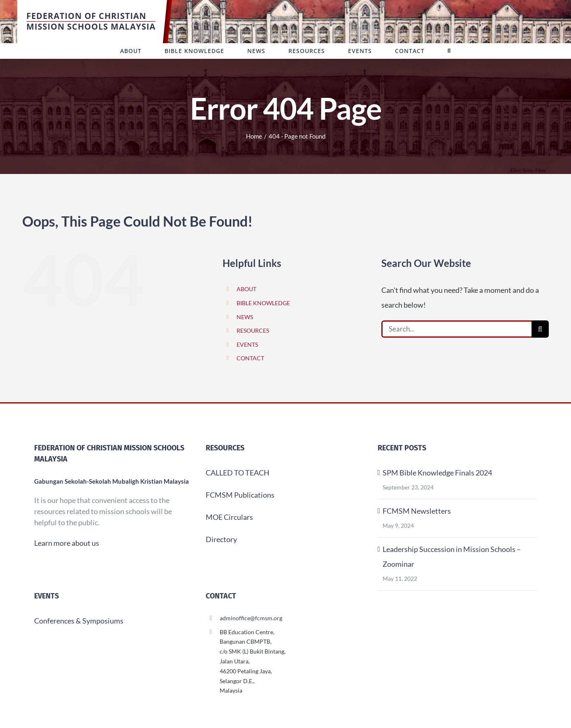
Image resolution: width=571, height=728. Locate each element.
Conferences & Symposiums (79, 621)
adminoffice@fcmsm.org (251, 618)
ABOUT (246, 289)
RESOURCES (253, 330)
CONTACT (250, 358)
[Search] (540, 329)
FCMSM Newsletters (417, 511)
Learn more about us (67, 543)
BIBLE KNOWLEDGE (263, 303)
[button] (449, 51)
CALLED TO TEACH (238, 473)
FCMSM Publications (240, 495)
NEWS (245, 317)
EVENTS (247, 344)
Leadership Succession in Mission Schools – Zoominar (452, 556)
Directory (221, 539)
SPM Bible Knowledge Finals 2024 (437, 473)
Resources (225, 448)
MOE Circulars (229, 517)
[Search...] (456, 329)
